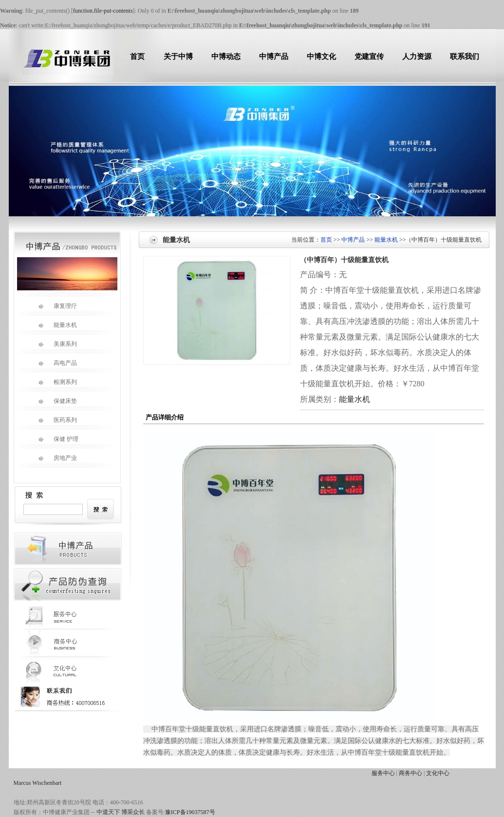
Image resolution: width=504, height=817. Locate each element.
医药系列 (58, 420)
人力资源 (417, 57)
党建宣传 (369, 57)
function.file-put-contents (103, 11)
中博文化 (321, 57)
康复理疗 (58, 306)
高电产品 (58, 363)
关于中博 (178, 57)
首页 (137, 57)
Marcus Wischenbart (38, 783)
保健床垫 (58, 401)
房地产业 (58, 458)
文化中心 (438, 773)
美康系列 (58, 344)
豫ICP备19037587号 (190, 812)
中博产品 (274, 57)
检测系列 (58, 382)
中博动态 (226, 57)
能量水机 (58, 325)
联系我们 (465, 57)
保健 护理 (58, 439)
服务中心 (383, 773)
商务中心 (411, 773)
